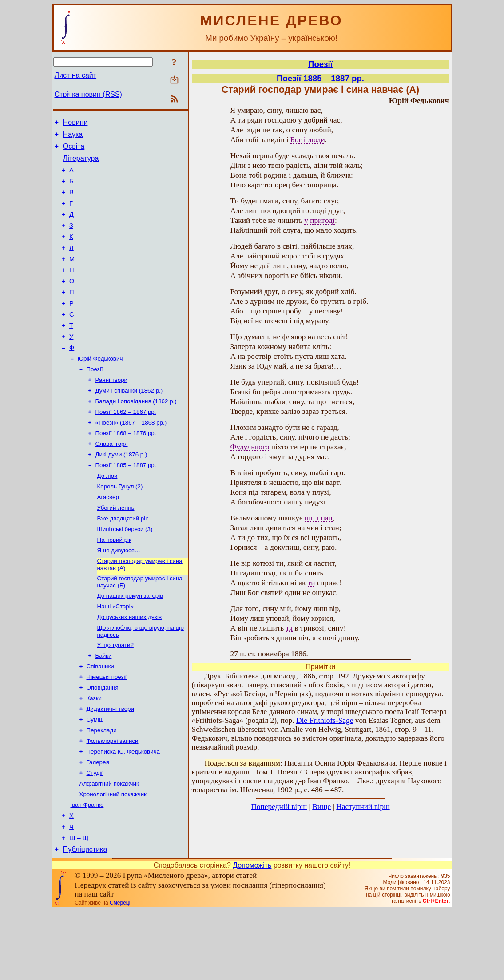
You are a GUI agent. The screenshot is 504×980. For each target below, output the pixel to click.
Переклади (102, 788)
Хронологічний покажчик (113, 858)
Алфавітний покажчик (109, 846)
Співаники (100, 719)
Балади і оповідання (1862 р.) (136, 434)
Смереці (120, 972)
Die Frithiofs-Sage (325, 720)
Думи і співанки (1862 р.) (129, 422)
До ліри (107, 514)
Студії (95, 835)
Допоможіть (252, 935)
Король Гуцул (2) (120, 526)
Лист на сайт (76, 75)
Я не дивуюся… (119, 595)
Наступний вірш (363, 807)
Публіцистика (85, 919)
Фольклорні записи (113, 800)
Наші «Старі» (116, 655)
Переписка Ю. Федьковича (123, 811)
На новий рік (114, 584)
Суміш (95, 777)
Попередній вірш (279, 807)
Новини (75, 124)
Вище (321, 807)
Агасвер (108, 538)
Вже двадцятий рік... (125, 561)
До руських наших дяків (129, 666)
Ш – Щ (79, 906)
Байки (104, 708)
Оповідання (103, 742)
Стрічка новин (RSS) (88, 94)
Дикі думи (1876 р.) (121, 491)
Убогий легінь (116, 549)
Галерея (98, 823)
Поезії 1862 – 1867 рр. (126, 445)
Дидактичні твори (110, 765)
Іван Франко (87, 869)
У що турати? (115, 696)
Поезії (95, 399)
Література (81, 164)
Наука (73, 137)
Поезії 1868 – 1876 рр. (126, 468)
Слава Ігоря (112, 480)
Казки (94, 754)
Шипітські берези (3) (125, 572)
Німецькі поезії (107, 731)
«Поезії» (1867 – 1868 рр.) (131, 457)
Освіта (74, 150)
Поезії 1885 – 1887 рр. (126, 503)
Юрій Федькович (100, 387)
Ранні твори (112, 411)
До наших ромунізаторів (130, 643)
